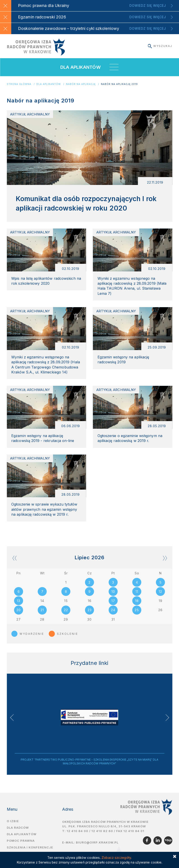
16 (90, 606)
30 (89, 625)
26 (160, 615)
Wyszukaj (160, 46)
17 (113, 606)
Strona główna (19, 84)
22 (66, 615)
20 (19, 615)
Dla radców (18, 833)
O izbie (13, 826)
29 (66, 625)
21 (42, 615)
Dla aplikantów (49, 84)
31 (113, 625)
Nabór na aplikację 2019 (119, 84)
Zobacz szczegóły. (117, 858)
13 (19, 606)
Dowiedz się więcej (148, 6)
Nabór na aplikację (81, 84)
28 (42, 625)
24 (113, 615)
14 (42, 606)
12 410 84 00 (77, 836)
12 (160, 596)
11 (137, 596)
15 (66, 606)
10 (113, 596)
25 (137, 615)
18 (137, 606)
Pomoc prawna (21, 846)
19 (161, 606)
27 (19, 625)
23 (90, 615)
